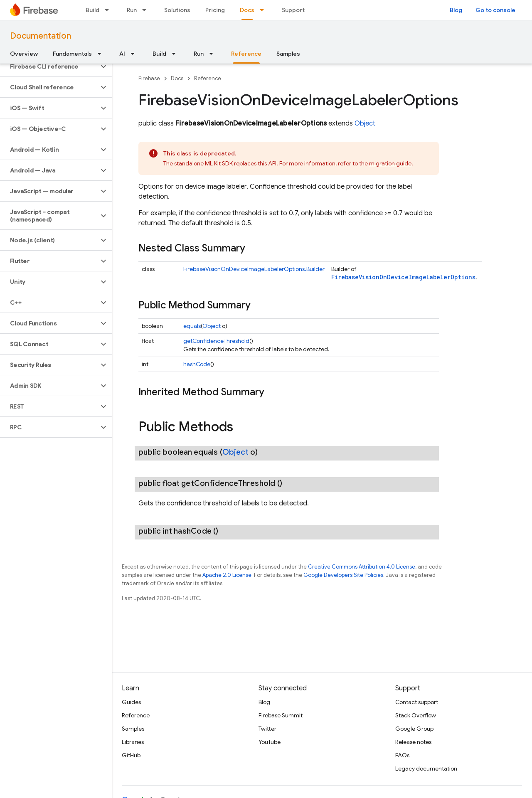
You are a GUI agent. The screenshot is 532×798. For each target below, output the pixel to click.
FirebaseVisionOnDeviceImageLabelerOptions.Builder (254, 269)
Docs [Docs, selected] (247, 10)
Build (92, 10)
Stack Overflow (416, 715)
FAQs (402, 755)
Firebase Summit (281, 715)
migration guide (390, 163)
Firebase (149, 78)
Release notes (413, 742)
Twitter (267, 729)
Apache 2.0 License (227, 575)
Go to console (495, 10)
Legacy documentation (426, 768)
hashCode (197, 364)
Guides (131, 702)
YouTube (270, 742)
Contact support (417, 702)
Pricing (215, 10)
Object (365, 123)
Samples (288, 54)
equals (192, 326)
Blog (456, 10)
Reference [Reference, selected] (246, 54)
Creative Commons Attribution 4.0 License (362, 567)
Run (132, 10)
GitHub (131, 755)
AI (122, 54)
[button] (49, 66)
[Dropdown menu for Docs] (264, 10)
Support (293, 10)
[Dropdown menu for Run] (147, 10)
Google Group (414, 729)
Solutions (177, 10)
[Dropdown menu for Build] (109, 10)
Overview (24, 54)
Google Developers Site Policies (343, 575)
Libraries (133, 742)
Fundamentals (72, 54)
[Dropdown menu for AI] (135, 54)
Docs (177, 78)
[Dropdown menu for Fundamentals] (102, 54)
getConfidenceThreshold (216, 341)
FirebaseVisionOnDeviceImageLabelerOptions (403, 277)
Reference (208, 78)
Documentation (41, 36)
